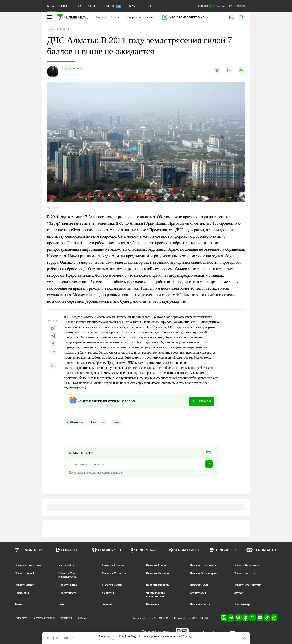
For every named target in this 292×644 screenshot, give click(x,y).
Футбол (238, 593)
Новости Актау (24, 585)
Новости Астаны (157, 565)
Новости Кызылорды (203, 573)
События (108, 593)
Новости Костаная (158, 573)
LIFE (64, 6)
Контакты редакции (43, 618)
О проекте (21, 618)
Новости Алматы (113, 565)
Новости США (68, 585)
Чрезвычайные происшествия (156, 595)
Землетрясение (98, 422)
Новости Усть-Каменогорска (68, 575)
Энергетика (22, 593)
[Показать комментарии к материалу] (53, 365)
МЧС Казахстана (75, 422)
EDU (148, 6)
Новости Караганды (247, 565)
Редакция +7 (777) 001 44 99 (215, 6)
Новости (101, 17)
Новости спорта (200, 604)
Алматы (117, 422)
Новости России (112, 585)
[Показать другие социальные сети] (53, 352)
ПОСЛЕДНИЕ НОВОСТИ (61, 638)
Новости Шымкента (203, 565)
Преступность (67, 593)
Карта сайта (66, 565)
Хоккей (107, 604)
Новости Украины (158, 585)
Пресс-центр (242, 604)
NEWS (52, 6)
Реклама (241, 6)
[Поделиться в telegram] (53, 336)
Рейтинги (151, 17)
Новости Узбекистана (247, 585)
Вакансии (66, 618)
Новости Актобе (25, 573)
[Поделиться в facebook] (53, 344)
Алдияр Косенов (72, 68)
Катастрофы (198, 593)
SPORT (78, 6)
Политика (152, 604)
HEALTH (111, 6)
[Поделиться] (241, 70)
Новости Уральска (114, 573)
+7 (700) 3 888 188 (198, 618)
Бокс (61, 604)
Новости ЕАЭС (199, 585)
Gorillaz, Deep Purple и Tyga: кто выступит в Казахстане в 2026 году (146, 636)
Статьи (115, 17)
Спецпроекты (133, 17)
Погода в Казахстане (28, 565)
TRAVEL (133, 6)
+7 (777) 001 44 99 (158, 618)
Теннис (19, 604)
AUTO (92, 6)
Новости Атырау (244, 573)
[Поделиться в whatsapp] (53, 328)
